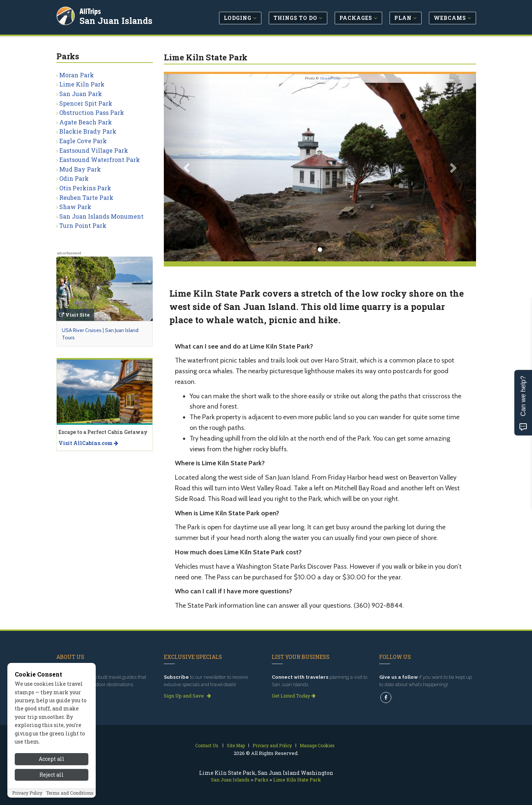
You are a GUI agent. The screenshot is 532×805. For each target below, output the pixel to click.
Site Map (236, 745)
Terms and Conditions (70, 799)
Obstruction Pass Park (92, 112)
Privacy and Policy (272, 745)
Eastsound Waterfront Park (100, 160)
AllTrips (91, 10)
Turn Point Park (83, 225)
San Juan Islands (117, 20)
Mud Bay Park (80, 169)
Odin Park (74, 178)
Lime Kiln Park (82, 84)
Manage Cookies (317, 745)
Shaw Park (75, 207)
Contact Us (207, 745)
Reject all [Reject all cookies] (52, 781)
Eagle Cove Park (83, 141)
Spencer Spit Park (86, 103)
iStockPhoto (330, 78)
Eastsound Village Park (94, 150)
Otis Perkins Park (85, 188)
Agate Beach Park (86, 122)
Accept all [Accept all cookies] (52, 765)
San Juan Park (81, 94)
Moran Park (77, 75)
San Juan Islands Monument (101, 216)
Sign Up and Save (187, 696)
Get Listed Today (294, 696)
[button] (187, 168)
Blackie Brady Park (88, 131)
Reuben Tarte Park (86, 197)
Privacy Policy (27, 799)
